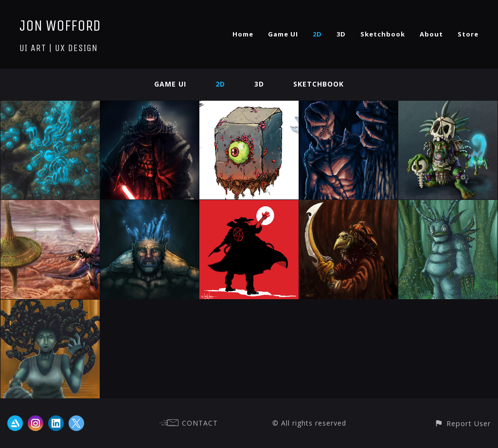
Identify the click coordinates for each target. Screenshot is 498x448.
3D (341, 34)
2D (317, 34)
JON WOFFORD (60, 26)
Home (243, 34)
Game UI (283, 34)
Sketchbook (383, 34)
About (431, 34)
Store (468, 34)
